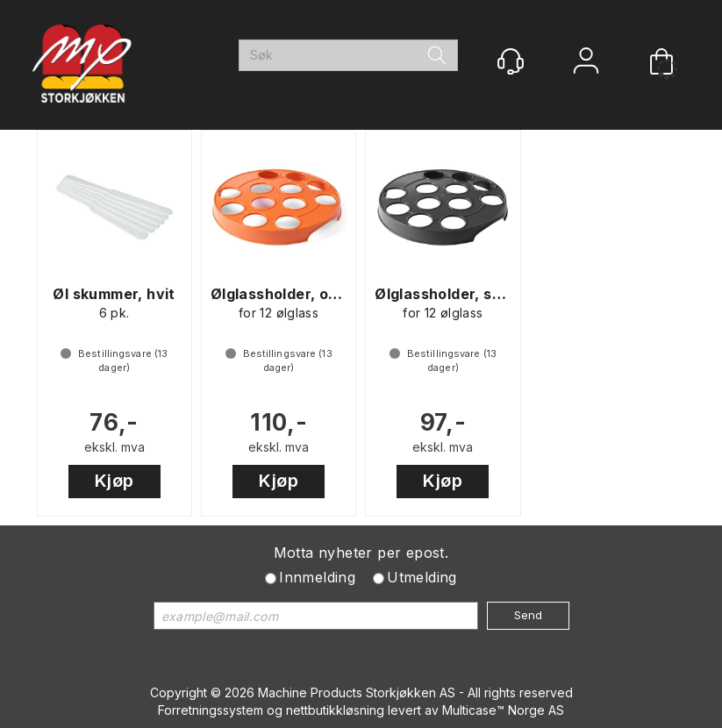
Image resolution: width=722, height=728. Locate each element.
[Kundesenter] (511, 61)
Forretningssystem (211, 710)
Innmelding (317, 577)
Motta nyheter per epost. (361, 553)
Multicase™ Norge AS (503, 710)
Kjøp (114, 481)
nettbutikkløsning (335, 710)
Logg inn (586, 63)
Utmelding (422, 577)
